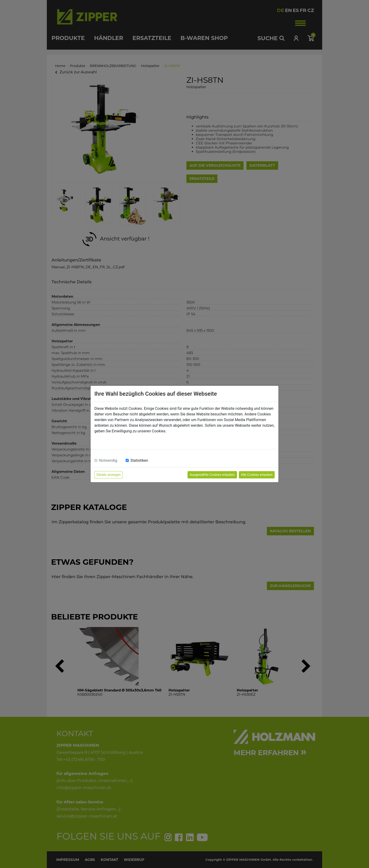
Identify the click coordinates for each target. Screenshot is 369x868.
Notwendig (108, 460)
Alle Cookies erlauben (257, 475)
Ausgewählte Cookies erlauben (212, 475)
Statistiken (139, 460)
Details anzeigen (108, 475)
